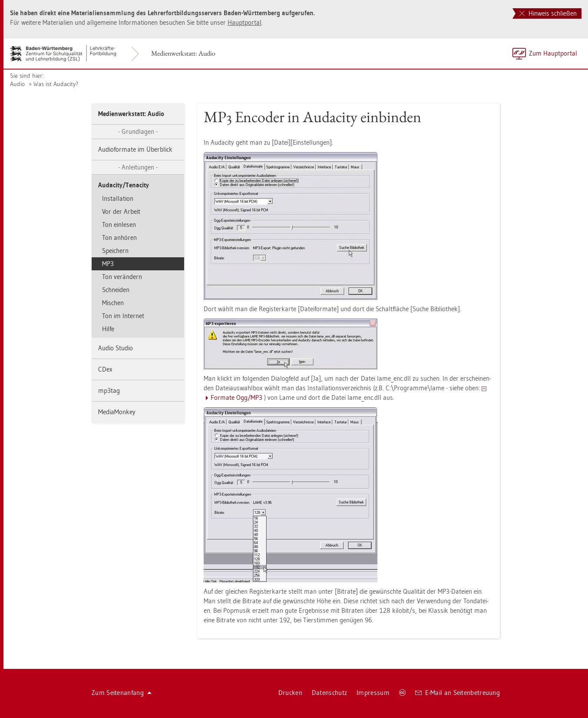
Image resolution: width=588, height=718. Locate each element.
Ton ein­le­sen (119, 224)
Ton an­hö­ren (119, 238)
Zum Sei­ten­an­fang (122, 693)
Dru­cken (290, 693)
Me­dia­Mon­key (117, 412)
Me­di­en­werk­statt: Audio (183, 53)
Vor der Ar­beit (121, 211)
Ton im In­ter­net (123, 316)
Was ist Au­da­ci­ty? (56, 84)
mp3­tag (109, 391)
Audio (17, 84)
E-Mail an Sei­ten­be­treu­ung (458, 693)
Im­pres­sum (373, 693)
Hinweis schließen (548, 13)
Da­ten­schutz (329, 693)
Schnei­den (116, 290)
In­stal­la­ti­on (118, 198)
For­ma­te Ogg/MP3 (236, 397)
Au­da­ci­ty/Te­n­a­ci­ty (124, 185)
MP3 (108, 264)
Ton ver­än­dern (122, 277)
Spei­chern (115, 251)
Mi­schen (113, 303)
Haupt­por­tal (244, 22)
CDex (105, 369)
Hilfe (108, 329)
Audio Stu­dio (116, 348)
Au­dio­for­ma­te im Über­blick (135, 149)
